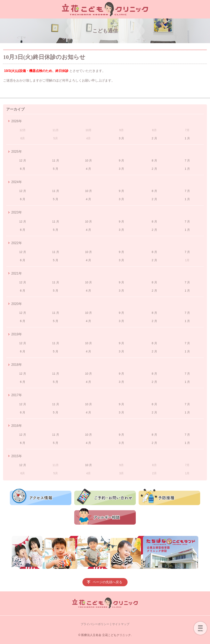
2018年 (17, 365)
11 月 (55, 160)
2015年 (17, 456)
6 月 (23, 169)
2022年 (17, 243)
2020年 (17, 304)
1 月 (187, 138)
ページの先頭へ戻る (107, 582)
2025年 (17, 152)
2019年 (17, 334)
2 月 (154, 138)
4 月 (89, 169)
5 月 (56, 169)
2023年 (17, 212)
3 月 (121, 138)
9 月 (121, 160)
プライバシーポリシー (95, 624)
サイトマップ (121, 624)
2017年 (17, 395)
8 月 (154, 160)
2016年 (17, 426)
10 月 (88, 160)
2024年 (17, 182)
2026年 (17, 121)
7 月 (187, 160)
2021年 (17, 273)
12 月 (23, 160)
